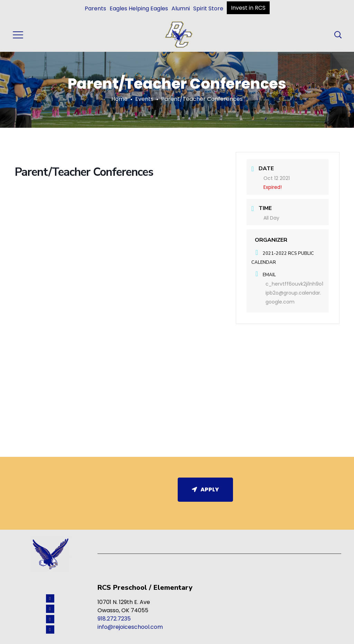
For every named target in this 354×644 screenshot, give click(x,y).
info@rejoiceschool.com (130, 627)
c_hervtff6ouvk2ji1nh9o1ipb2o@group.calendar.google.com (294, 293)
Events (144, 99)
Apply (205, 489)
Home (119, 99)
